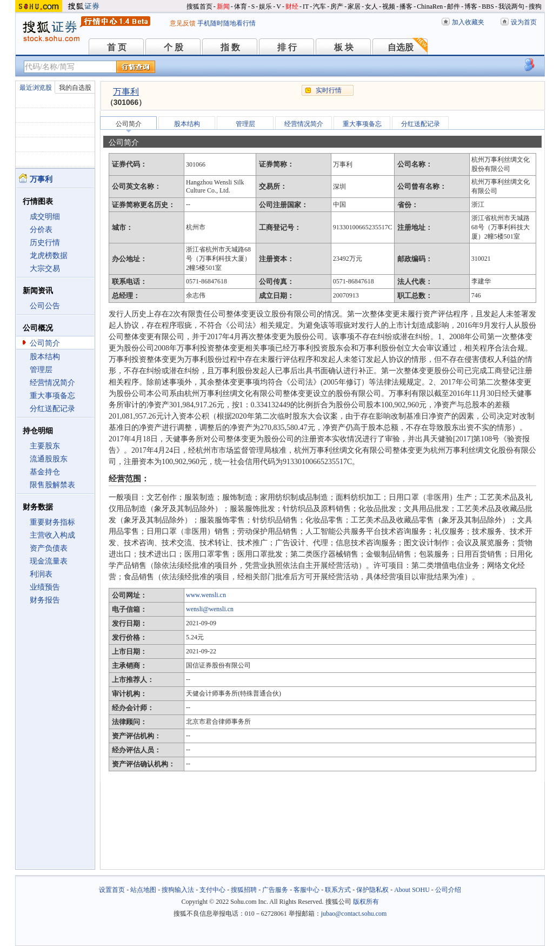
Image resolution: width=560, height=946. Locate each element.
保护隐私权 (372, 890)
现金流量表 (49, 561)
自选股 (401, 47)
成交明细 (45, 217)
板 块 (344, 47)
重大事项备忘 (52, 396)
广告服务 (275, 890)
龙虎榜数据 (49, 256)
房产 (337, 6)
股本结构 (45, 357)
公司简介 (45, 343)
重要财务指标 (52, 522)
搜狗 (535, 6)
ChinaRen (430, 6)
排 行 (287, 47)
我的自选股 (75, 88)
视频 (389, 6)
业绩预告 (45, 587)
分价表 (41, 230)
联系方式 (338, 890)
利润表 (41, 574)
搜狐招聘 (244, 890)
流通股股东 (49, 459)
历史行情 (45, 243)
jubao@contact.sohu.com (354, 914)
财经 (292, 6)
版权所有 (366, 902)
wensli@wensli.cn (210, 609)
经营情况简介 (52, 383)
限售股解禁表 (52, 485)
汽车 (319, 6)
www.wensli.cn (206, 595)
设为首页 (524, 22)
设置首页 (112, 890)
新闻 (223, 6)
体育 (241, 6)
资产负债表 (49, 548)
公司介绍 (448, 890)
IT (306, 6)
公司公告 (45, 306)
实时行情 (329, 90)
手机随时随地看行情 (226, 23)
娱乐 (265, 6)
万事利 (126, 92)
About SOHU (412, 890)
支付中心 (212, 890)
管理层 (41, 370)
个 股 (174, 47)
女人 (371, 6)
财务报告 (45, 600)
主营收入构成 (52, 535)
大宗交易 (45, 269)
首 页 (117, 47)
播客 (406, 6)
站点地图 (143, 890)
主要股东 (45, 446)
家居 (354, 6)
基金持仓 (45, 472)
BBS (488, 6)
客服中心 (306, 890)
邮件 (454, 6)
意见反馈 (183, 23)
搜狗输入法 (178, 890)
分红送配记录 (52, 409)
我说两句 (511, 6)
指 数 (230, 47)
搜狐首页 (199, 6)
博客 (471, 6)
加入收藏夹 (468, 22)
